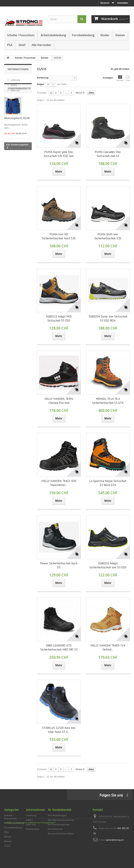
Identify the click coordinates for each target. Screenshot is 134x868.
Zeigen (41, 84)
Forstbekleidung (83, 35)
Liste (128, 78)
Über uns (15, 89)
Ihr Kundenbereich (60, 810)
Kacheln (120, 78)
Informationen (18, 69)
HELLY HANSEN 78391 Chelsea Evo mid (59, 401)
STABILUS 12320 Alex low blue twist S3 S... (59, 730)
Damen (120, 35)
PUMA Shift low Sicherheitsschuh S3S (108, 236)
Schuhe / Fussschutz (21, 35)
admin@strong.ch (115, 840)
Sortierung (43, 78)
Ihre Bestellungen (57, 815)
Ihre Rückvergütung (59, 825)
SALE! (22, 45)
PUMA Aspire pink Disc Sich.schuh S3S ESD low (59, 154)
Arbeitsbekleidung (53, 35)
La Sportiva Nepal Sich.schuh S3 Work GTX (108, 483)
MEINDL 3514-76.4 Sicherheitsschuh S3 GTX (108, 401)
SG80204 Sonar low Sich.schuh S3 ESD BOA (108, 318)
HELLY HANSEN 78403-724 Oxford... (108, 647)
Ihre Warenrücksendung (61, 820)
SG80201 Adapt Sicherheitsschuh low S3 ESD (108, 565)
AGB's (13, 84)
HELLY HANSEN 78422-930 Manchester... (59, 483)
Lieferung (15, 79)
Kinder (105, 35)
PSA (10, 45)
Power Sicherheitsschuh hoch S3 (59, 565)
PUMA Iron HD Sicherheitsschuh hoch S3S (59, 236)
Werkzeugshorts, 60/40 (17, 132)
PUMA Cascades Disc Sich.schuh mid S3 (108, 154)
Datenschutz (33, 829)
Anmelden (123, 3)
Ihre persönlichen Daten (61, 834)
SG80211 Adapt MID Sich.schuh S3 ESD (59, 318)
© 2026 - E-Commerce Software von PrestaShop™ (30, 858)
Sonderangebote (19, 102)
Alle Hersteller (41, 45)
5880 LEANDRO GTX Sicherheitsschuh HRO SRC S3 (59, 647)
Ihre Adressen (55, 829)
